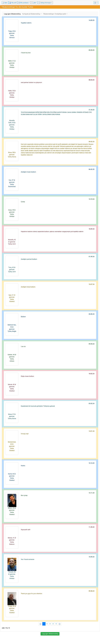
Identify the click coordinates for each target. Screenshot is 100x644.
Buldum (23, 317)
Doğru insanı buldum (27, 376)
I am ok (23, 346)
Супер (23, 202)
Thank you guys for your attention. (32, 594)
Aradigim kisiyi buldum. (28, 287)
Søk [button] (34, 3)
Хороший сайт (26, 530)
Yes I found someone (28, 559)
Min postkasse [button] (24, 3)
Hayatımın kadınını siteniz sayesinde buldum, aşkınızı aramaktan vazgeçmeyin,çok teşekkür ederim (52, 232)
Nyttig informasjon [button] (45, 3)
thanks (23, 466)
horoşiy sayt (25, 434)
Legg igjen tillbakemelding (12, 14)
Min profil (13, 3)
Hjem (5, 3)
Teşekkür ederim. (26, 23)
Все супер (24, 495)
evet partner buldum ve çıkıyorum (31, 82)
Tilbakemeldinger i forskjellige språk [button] (55, 14)
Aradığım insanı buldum (28, 172)
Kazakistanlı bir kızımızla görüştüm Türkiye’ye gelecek (38, 406)
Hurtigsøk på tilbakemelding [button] (31, 14)
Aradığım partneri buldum (29, 259)
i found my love (26, 53)
